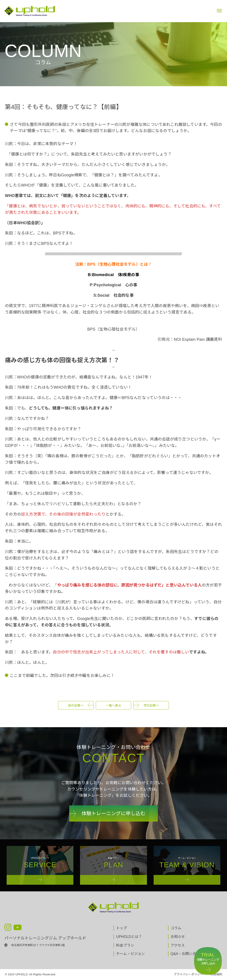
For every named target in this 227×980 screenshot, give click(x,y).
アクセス (178, 945)
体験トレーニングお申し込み (208, 959)
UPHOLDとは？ (129, 937)
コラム (176, 928)
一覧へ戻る (114, 705)
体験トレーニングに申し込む (113, 813)
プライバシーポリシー (188, 974)
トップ (122, 928)
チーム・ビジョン (130, 954)
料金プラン (125, 945)
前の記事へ (76, 705)
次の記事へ (151, 705)
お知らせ (178, 937)
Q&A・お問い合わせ (187, 954)
